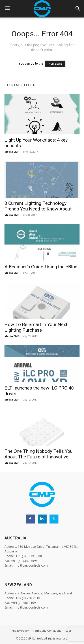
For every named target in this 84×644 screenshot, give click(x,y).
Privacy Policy (20, 631)
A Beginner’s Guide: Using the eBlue (41, 267)
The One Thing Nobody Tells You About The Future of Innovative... (39, 454)
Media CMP (12, 152)
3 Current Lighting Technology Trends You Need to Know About (38, 206)
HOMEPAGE (55, 64)
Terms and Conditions (47, 631)
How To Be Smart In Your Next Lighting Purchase (36, 327)
